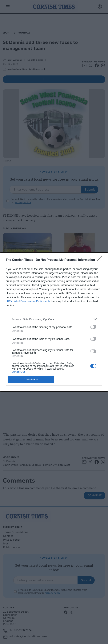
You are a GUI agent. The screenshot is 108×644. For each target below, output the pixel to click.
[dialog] (54, 322)
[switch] (93, 327)
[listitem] (54, 319)
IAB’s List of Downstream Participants (28, 301)
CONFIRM (31, 379)
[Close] (101, 260)
